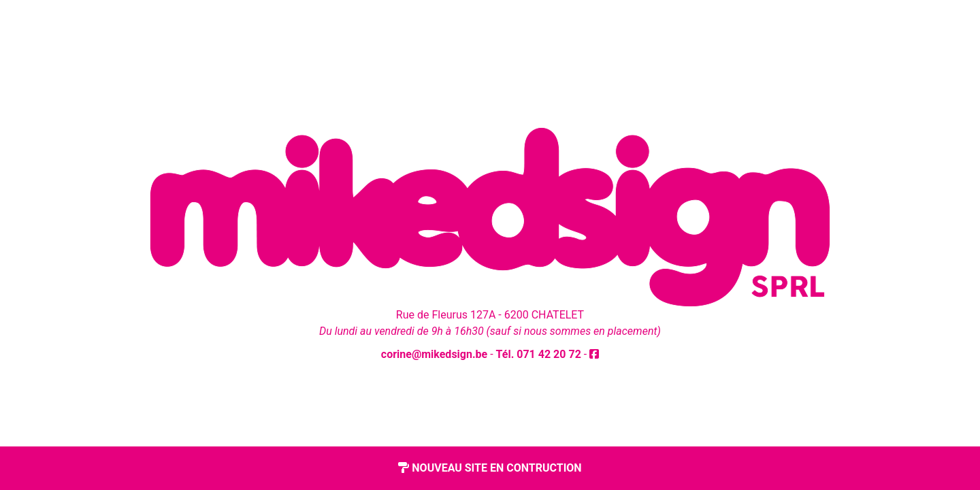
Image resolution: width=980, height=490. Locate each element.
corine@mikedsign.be (434, 354)
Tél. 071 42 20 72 (539, 354)
